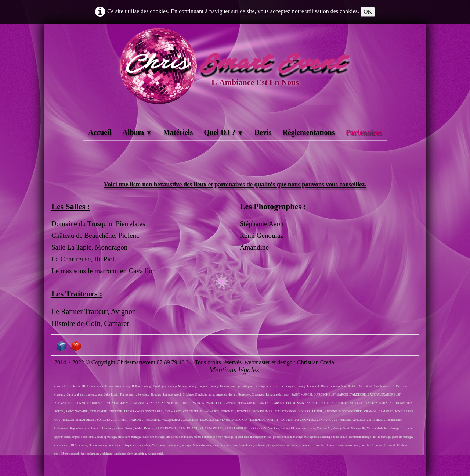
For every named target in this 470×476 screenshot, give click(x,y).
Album (137, 132)
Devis (263, 132)
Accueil (100, 132)
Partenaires (364, 132)
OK (368, 12)
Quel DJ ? (223, 132)
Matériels (178, 132)
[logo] (235, 75)
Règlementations (308, 132)
